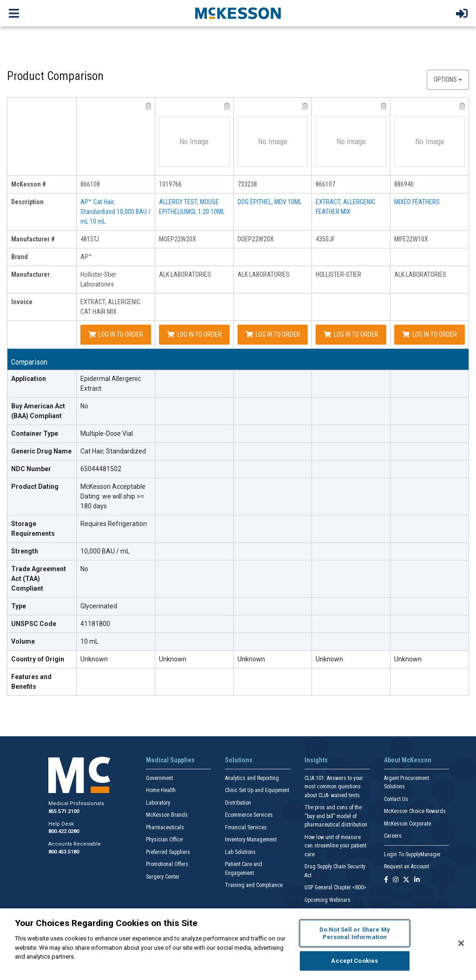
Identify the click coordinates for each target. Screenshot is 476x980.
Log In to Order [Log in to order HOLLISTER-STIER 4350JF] (351, 334)
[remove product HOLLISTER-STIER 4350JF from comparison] (383, 106)
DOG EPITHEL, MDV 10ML (270, 202)
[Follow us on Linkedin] (417, 880)
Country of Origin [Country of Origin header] (38, 659)
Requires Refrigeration (114, 524)
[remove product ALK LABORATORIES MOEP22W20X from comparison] (227, 106)
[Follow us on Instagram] (396, 880)
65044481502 (101, 469)
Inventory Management (251, 840)
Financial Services (246, 827)
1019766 (170, 184)
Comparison (29, 362)
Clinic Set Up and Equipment (257, 790)
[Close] (461, 943)
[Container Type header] (42, 434)
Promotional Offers (167, 864)
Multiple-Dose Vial (107, 433)
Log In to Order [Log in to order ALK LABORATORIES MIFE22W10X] (430, 334)
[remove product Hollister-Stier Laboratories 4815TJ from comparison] (148, 106)
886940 (404, 184)
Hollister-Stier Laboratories (98, 279)
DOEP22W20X (256, 239)
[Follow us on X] (406, 880)
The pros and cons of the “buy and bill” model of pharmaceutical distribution (336, 816)
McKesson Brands (167, 815)
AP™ (86, 257)
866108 (90, 184)
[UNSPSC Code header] (42, 624)
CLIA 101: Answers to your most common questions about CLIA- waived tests (334, 787)
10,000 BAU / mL (105, 551)
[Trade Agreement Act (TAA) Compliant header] (42, 579)
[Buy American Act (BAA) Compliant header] (42, 411)
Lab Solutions (240, 852)
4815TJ (90, 239)
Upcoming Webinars (327, 900)
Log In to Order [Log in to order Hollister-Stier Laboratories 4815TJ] (116, 334)
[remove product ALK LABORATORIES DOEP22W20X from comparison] (305, 106)
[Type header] (42, 607)
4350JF (325, 239)
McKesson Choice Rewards (415, 811)
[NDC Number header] (42, 469)
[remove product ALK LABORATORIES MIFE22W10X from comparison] (462, 106)
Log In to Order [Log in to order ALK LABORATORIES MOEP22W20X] (194, 334)
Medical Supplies (170, 760)
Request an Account (407, 867)
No (84, 406)
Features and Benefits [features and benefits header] (31, 682)
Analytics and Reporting (252, 778)
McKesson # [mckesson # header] (29, 184)
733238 (247, 184)
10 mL (89, 641)
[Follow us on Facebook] (386, 880)
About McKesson (408, 760)
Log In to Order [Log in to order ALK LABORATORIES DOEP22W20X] (273, 334)
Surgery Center (163, 877)
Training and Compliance (254, 885)
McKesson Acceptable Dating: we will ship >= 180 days (113, 496)
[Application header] (42, 384)
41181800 (95, 624)
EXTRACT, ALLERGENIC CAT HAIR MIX (110, 307)
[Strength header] (42, 552)
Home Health (161, 790)
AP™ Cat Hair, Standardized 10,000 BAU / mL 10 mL (116, 212)
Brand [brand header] (20, 257)
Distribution (238, 803)
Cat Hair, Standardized (113, 451)
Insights (316, 760)
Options (448, 80)
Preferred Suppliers (168, 852)
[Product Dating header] (42, 497)
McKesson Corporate (407, 824)
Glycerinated (99, 606)
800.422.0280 (64, 831)
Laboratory (158, 803)
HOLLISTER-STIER (338, 274)
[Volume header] (42, 642)
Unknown (94, 659)
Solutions (239, 760)
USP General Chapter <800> (335, 887)
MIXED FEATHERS (417, 202)
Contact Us (396, 799)
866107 (325, 184)
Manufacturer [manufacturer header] (30, 274)
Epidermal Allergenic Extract (111, 383)
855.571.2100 (64, 811)
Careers (393, 836)
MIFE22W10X (411, 239)
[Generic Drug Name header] (42, 452)
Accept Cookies (354, 961)
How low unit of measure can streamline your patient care (335, 846)
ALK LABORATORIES (185, 274)
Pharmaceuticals (165, 827)
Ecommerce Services (249, 815)
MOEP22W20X (178, 239)
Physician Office (164, 840)
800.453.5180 (64, 852)
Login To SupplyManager (412, 854)
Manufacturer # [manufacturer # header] (33, 239)
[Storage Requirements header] (42, 529)
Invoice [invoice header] (22, 302)
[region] (238, 944)
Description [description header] (27, 202)
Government (159, 778)
